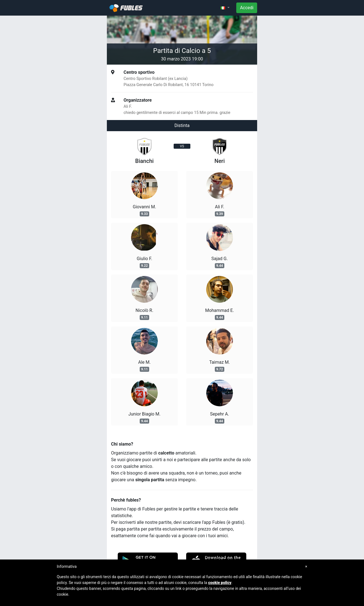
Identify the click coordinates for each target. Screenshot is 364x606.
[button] (225, 8)
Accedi (247, 8)
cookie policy (220, 583)
